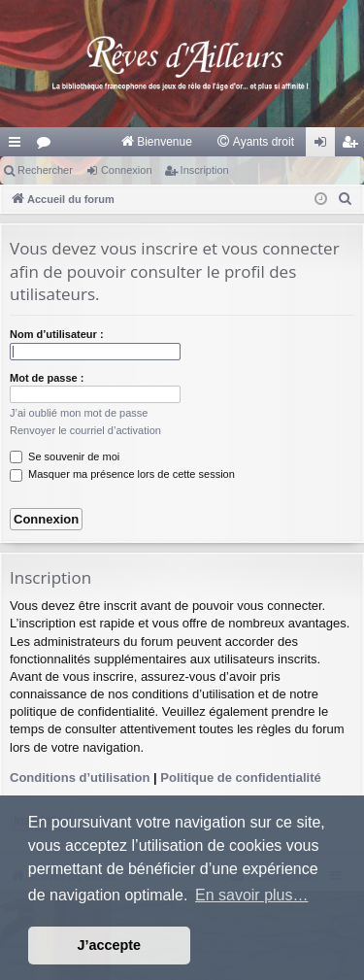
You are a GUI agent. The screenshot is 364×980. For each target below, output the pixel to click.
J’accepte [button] (110, 945)
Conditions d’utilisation (80, 777)
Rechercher (45, 170)
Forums (48, 146)
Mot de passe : (47, 378)
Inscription (205, 170)
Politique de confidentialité (240, 777)
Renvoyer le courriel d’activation (85, 430)
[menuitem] (156, 142)
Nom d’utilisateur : (57, 334)
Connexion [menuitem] (325, 146)
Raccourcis (18, 146)
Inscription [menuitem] (354, 146)
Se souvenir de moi (65, 456)
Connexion (127, 170)
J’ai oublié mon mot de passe (79, 413)
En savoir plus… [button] (252, 895)
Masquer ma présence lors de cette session (122, 474)
